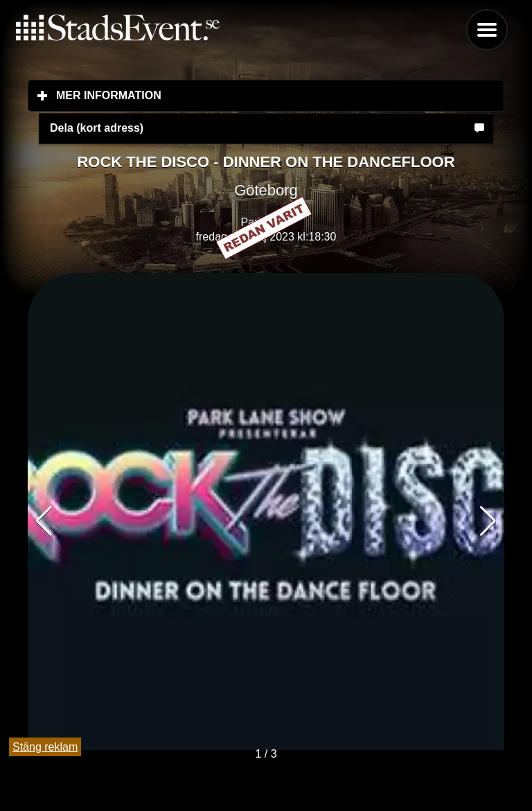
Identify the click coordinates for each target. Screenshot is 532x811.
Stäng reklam (45, 747)
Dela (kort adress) (97, 128)
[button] (488, 521)
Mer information (191, 95)
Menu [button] (487, 30)
